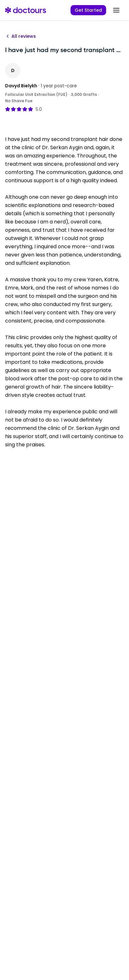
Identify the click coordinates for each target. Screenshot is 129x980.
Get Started (88, 10)
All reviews (20, 36)
